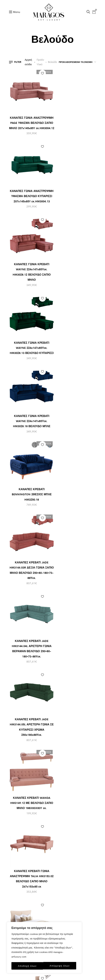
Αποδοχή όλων (61, 966)
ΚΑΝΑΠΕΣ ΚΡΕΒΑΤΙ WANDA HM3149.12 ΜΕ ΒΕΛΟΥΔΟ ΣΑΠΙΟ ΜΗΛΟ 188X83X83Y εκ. (76, 410)
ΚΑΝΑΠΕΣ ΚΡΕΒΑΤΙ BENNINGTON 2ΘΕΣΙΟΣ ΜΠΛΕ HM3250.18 (76, 267)
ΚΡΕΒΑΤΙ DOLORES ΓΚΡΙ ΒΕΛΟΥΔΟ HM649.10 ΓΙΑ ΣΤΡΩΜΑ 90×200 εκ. (29, 701)
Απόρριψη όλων (28, 966)
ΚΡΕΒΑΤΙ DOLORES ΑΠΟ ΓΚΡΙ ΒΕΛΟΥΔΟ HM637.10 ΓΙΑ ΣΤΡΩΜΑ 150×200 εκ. (76, 632)
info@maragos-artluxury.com (52, 843)
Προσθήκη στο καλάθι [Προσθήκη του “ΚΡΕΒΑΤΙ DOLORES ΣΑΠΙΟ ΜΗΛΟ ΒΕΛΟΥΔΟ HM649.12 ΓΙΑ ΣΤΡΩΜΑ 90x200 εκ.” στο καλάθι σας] (45, 730)
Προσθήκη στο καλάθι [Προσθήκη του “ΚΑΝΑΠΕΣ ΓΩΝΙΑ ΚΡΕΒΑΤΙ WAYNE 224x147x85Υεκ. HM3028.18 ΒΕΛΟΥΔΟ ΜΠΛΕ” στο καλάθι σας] (45, 222)
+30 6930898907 (52, 856)
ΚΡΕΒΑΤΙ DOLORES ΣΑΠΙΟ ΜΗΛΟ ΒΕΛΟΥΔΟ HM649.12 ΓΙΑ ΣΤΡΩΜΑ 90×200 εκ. (29, 775)
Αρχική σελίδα (28, 62)
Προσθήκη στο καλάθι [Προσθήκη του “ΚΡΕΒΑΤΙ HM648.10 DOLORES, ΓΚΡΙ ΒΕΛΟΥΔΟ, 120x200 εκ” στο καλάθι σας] (91, 730)
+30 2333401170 (52, 850)
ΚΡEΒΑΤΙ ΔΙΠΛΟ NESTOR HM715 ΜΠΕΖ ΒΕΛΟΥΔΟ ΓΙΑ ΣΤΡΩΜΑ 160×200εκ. (75, 484)
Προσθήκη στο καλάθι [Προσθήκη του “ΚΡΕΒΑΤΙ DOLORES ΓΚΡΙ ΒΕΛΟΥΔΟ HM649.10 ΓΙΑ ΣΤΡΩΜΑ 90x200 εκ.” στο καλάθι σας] (45, 656)
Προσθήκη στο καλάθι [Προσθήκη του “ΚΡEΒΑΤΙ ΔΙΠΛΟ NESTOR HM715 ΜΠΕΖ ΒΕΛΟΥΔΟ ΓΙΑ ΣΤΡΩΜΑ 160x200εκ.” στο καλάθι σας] (91, 439)
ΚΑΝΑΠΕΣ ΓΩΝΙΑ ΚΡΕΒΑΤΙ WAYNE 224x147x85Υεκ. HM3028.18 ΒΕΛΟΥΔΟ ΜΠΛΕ (29, 267)
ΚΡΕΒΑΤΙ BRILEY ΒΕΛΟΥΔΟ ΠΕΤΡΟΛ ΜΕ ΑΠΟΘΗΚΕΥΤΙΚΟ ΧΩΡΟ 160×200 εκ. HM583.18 (29, 632)
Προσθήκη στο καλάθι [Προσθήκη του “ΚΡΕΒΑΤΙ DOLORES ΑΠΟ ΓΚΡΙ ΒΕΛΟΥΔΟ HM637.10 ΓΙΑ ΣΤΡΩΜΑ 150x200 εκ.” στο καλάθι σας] (91, 587)
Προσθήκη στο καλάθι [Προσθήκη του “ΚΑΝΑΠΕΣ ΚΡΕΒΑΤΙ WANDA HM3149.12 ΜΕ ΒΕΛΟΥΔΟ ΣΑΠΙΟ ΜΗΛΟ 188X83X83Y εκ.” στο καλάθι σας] (91, 365)
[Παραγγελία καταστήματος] (77, 62)
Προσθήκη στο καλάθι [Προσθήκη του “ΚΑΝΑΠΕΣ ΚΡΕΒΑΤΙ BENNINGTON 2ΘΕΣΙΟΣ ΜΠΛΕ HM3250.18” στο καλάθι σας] (91, 222)
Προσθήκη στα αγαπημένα (38, 73)
